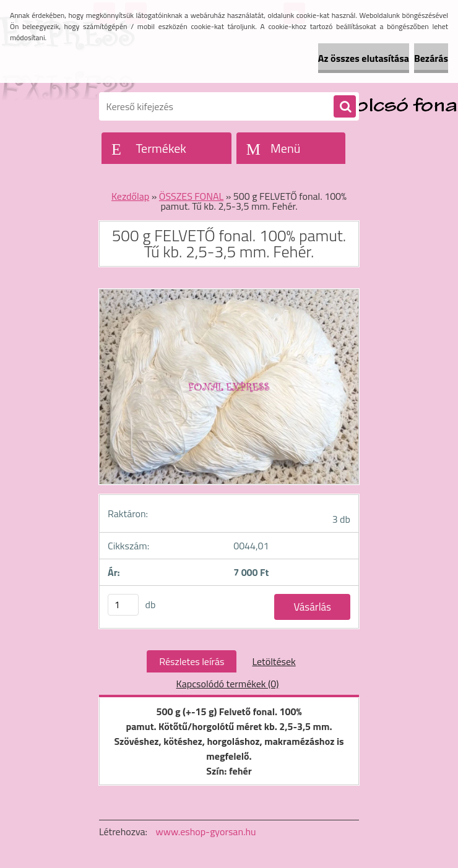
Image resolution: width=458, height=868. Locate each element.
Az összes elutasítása (364, 58)
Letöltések (274, 661)
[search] (345, 107)
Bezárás (431, 58)
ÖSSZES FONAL (191, 196)
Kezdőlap (130, 196)
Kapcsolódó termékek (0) (228, 684)
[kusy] (123, 605)
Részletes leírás (192, 661)
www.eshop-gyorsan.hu (206, 831)
